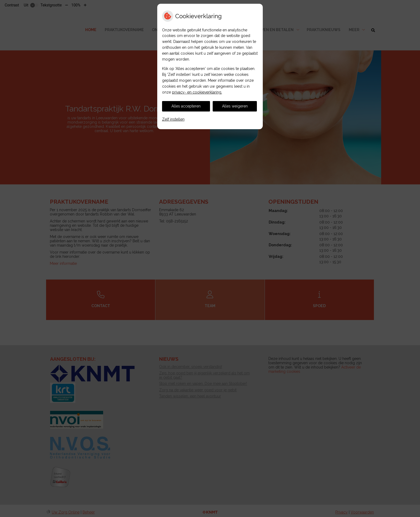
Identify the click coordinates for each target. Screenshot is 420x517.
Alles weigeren (235, 106)
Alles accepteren (186, 106)
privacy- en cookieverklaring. (197, 92)
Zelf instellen (173, 119)
